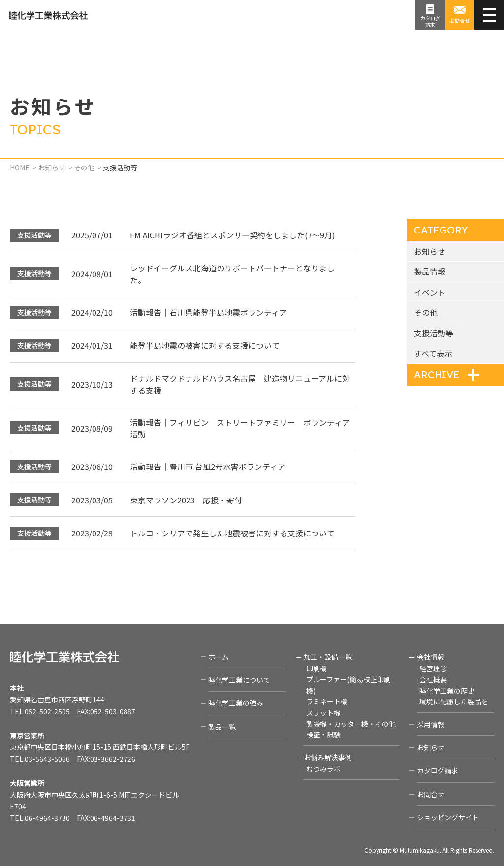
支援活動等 (434, 333)
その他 (84, 167)
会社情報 (431, 657)
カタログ (430, 21)
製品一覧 (222, 727)
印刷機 (316, 668)
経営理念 (433, 668)
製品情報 (430, 271)
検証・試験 (323, 734)
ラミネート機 (327, 701)
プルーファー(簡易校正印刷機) (348, 685)
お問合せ (460, 20)
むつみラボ (323, 769)
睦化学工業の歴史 (447, 691)
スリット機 (323, 713)
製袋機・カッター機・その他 (351, 724)
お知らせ (52, 167)
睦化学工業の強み (236, 703)
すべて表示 (433, 353)
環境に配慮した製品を (454, 701)
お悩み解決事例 (328, 757)
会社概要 (433, 679)
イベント (430, 292)
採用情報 (431, 724)
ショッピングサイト (448, 817)
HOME (20, 167)
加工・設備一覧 (328, 657)
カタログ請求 (438, 770)
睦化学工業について (239, 680)
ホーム (219, 657)
